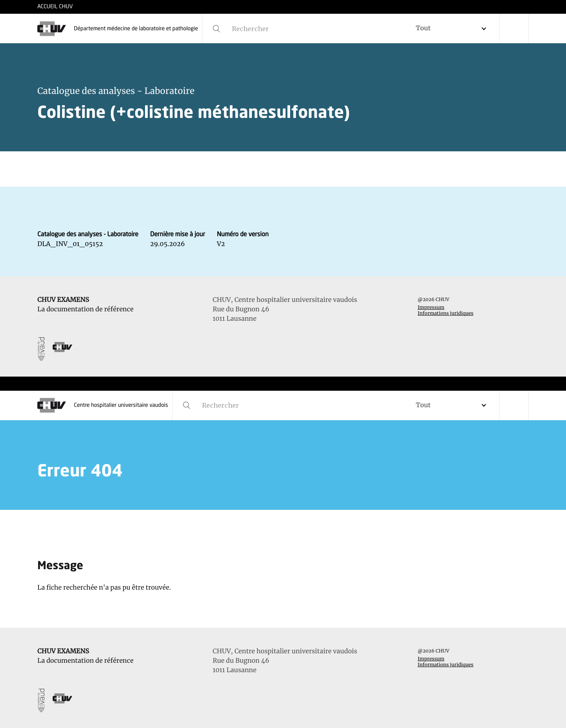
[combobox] (454, 28)
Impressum (431, 308)
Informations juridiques (446, 313)
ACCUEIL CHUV (55, 7)
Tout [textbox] (423, 28)
